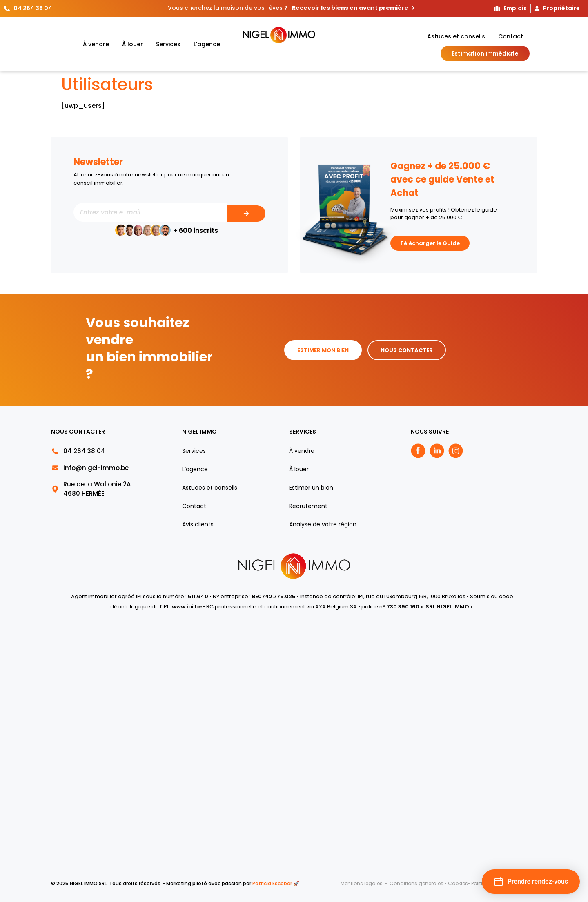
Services (168, 44)
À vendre (96, 44)
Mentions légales (362, 883)
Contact (511, 36)
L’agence (207, 44)
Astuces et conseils (456, 36)
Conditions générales (416, 883)
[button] (531, 882)
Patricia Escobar (272, 883)
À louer (133, 44)
